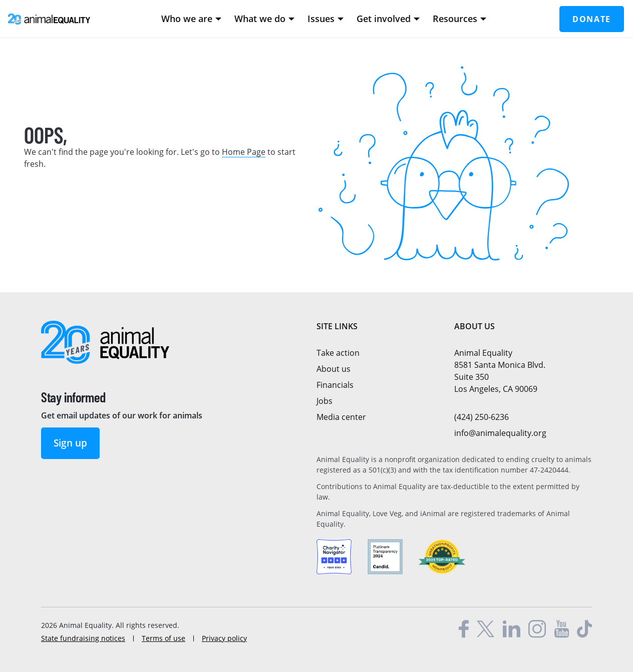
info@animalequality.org (500, 433)
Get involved (388, 19)
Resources (459, 19)
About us (334, 369)
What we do (264, 19)
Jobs (325, 401)
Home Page (244, 152)
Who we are (191, 19)
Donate (592, 19)
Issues (326, 19)
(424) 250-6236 (482, 417)
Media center (341, 417)
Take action (338, 353)
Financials (335, 385)
